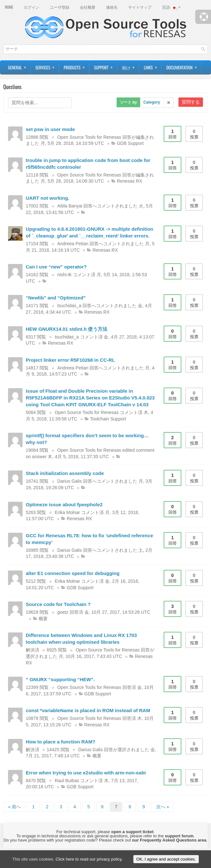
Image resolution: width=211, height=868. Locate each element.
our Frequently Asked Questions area (169, 840)
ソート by (128, 102)
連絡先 (112, 7)
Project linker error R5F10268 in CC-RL (70, 360)
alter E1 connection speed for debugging (73, 573)
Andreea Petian (73, 244)
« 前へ (14, 807)
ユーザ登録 (60, 7)
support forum (179, 836)
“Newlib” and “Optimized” (56, 298)
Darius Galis (70, 481)
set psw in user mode (50, 129)
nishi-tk (64, 275)
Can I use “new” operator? (56, 267)
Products (76, 66)
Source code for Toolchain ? (58, 604)
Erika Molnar (67, 512)
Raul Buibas (67, 781)
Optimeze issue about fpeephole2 (64, 505)
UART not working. (48, 198)
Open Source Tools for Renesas (89, 137)
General (19, 66)
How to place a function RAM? (61, 742)
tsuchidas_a (69, 306)
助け (130, 66)
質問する (191, 102)
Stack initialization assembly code (65, 473)
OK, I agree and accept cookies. (166, 859)
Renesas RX (130, 181)
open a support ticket (132, 832)
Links (153, 66)
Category (152, 102)
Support (105, 66)
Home (9, 7)
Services (47, 66)
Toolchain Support (108, 419)
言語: (173, 6)
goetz (63, 612)
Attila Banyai (70, 206)
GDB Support (130, 143)
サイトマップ (140, 7)
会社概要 (88, 7)
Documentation (184, 66)
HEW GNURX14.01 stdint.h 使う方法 (67, 329)
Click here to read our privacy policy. (89, 859)
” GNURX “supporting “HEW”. (60, 679)
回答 (173, 134)
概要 (43, 619)
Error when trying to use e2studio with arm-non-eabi (86, 773)
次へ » (163, 807)
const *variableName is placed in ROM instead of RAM (88, 710)
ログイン (32, 7)
